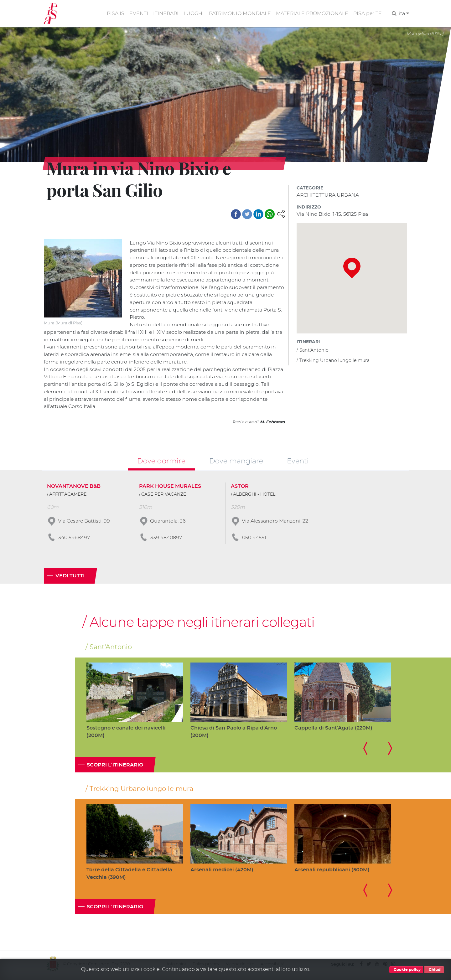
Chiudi (434, 970)
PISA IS (114, 14)
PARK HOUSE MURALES (170, 488)
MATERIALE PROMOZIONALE (311, 14)
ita (404, 14)
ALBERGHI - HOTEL (254, 496)
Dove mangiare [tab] (236, 463)
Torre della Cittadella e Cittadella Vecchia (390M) (129, 876)
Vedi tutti (70, 578)
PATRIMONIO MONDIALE (239, 14)
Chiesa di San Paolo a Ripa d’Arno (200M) (234, 734)
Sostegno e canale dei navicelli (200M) (126, 734)
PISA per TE (367, 14)
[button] (281, 214)
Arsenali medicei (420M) (222, 872)
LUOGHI (192, 14)
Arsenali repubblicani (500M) (332, 872)
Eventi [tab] (298, 463)
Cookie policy (406, 970)
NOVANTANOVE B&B (74, 488)
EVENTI (137, 14)
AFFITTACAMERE (68, 496)
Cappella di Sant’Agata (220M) (333, 730)
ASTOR (240, 488)
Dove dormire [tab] (161, 463)
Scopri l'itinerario (115, 767)
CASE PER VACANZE (164, 496)
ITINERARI (164, 14)
